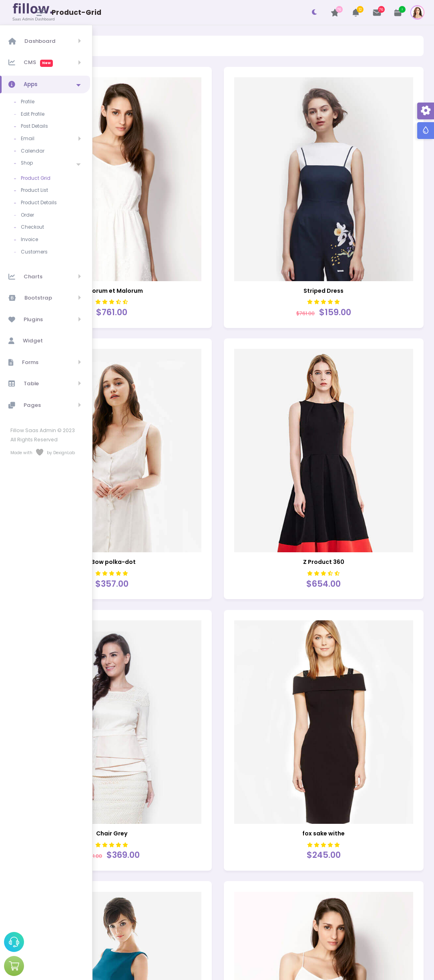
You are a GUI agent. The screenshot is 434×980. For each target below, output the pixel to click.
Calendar (34, 148)
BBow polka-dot (180, 460)
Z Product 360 (347, 460)
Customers (36, 244)
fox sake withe (346, 680)
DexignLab (306, 970)
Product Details (40, 197)
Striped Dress (346, 239)
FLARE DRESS (347, 902)
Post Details (36, 125)
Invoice (31, 232)
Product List (36, 186)
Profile (29, 101)
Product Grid (37, 174)
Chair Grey (180, 680)
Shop (28, 159)
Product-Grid (159, 45)
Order (29, 209)
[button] (356, 13)
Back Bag (180, 902)
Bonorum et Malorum (180, 239)
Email (29, 136)
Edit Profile (34, 113)
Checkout (34, 221)
